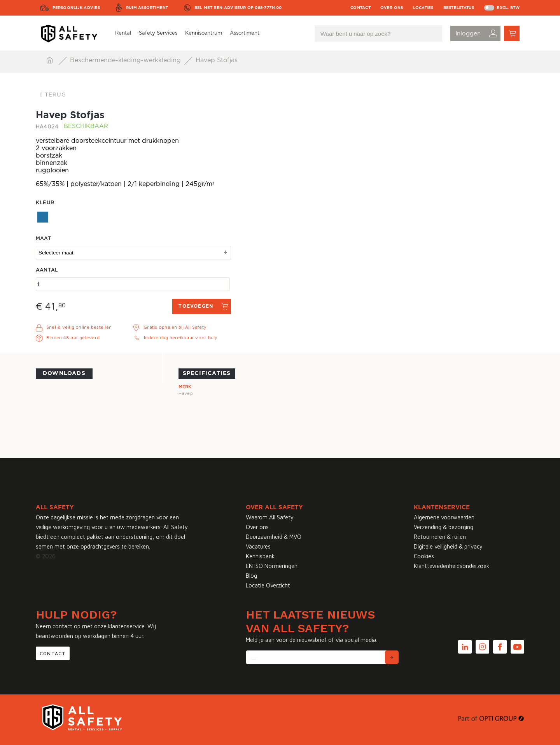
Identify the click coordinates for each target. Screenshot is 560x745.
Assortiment (245, 33)
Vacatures (258, 546)
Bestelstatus (459, 8)
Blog (251, 576)
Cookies (424, 556)
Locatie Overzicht (268, 585)
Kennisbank (260, 556)
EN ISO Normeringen (272, 566)
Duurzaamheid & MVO (274, 537)
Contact (360, 8)
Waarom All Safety (270, 517)
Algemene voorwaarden (444, 517)
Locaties (423, 8)
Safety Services (158, 33)
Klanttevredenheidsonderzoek (451, 566)
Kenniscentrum (204, 33)
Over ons (392, 8)
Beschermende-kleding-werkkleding (126, 60)
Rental (123, 33)
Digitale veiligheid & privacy (448, 546)
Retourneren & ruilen (440, 537)
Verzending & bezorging (444, 527)
